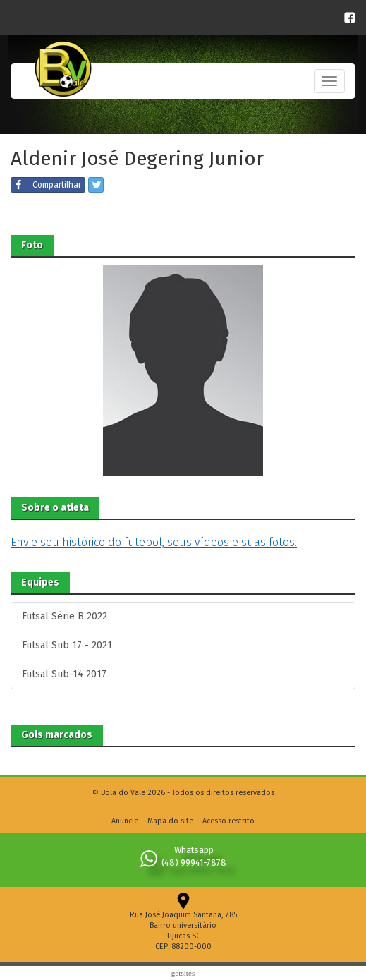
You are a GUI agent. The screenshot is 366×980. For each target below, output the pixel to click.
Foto (32, 245)
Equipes (40, 582)
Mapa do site (170, 821)
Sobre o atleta (55, 508)
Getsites (183, 973)
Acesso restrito (228, 821)
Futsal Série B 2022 (65, 616)
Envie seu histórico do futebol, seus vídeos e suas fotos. (154, 542)
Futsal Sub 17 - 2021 (67, 645)
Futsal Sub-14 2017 (64, 674)
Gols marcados (57, 735)
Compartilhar (46, 185)
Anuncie (125, 821)
